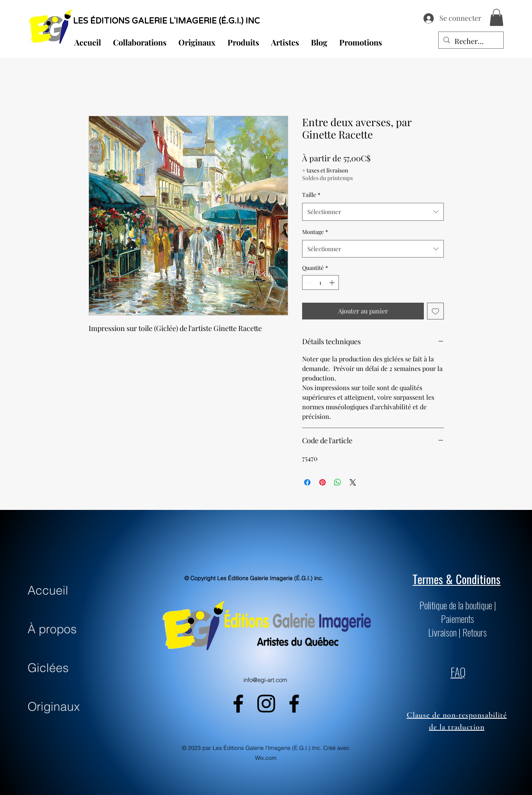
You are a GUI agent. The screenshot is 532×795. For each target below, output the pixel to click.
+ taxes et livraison (325, 170)
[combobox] (373, 212)
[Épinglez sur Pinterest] (322, 482)
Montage (315, 232)
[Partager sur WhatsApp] (338, 482)
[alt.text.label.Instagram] (266, 704)
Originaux (54, 707)
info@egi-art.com (265, 680)
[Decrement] (308, 283)
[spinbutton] (320, 283)
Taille (311, 195)
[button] (496, 17)
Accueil (48, 590)
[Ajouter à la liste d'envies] (435, 311)
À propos (52, 629)
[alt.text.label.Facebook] (238, 704)
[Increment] (333, 283)
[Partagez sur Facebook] (307, 482)
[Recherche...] (471, 42)
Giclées (48, 668)
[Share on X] (353, 482)
